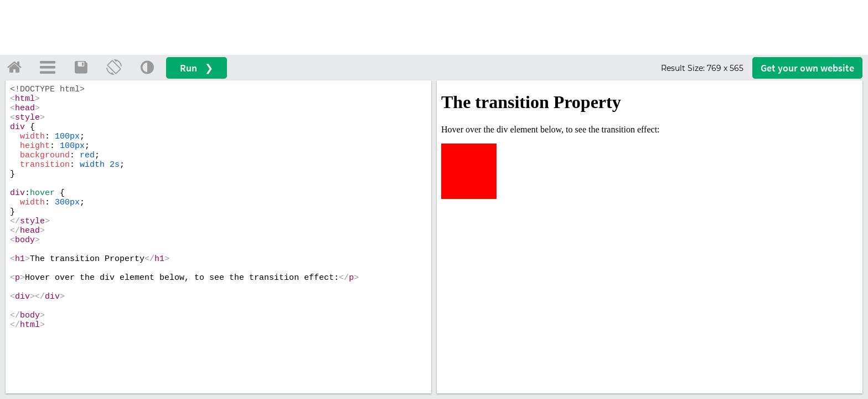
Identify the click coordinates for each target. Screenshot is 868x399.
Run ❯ (197, 68)
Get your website (807, 68)
